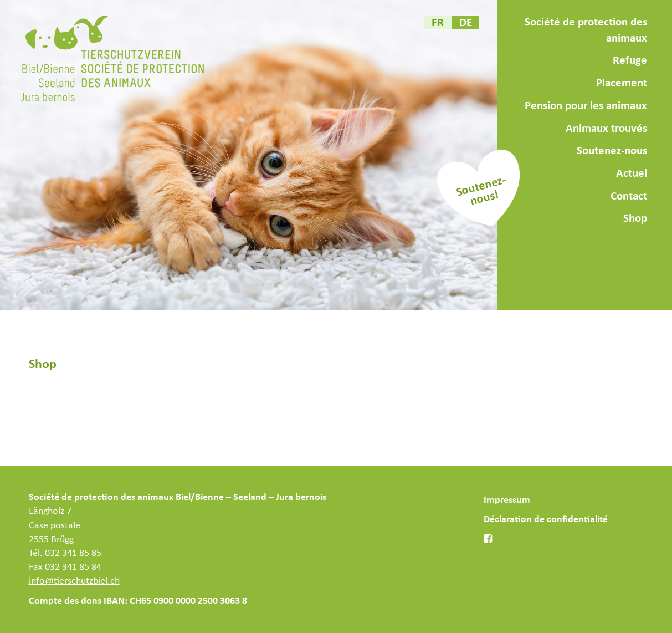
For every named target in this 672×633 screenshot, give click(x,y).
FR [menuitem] (438, 23)
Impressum (507, 500)
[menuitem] (438, 22)
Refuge (630, 60)
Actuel (632, 173)
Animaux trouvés (606, 129)
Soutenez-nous (612, 151)
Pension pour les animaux (586, 106)
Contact (629, 196)
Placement (622, 83)
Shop (635, 218)
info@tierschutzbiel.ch (74, 581)
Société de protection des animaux (586, 30)
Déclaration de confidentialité (546, 519)
